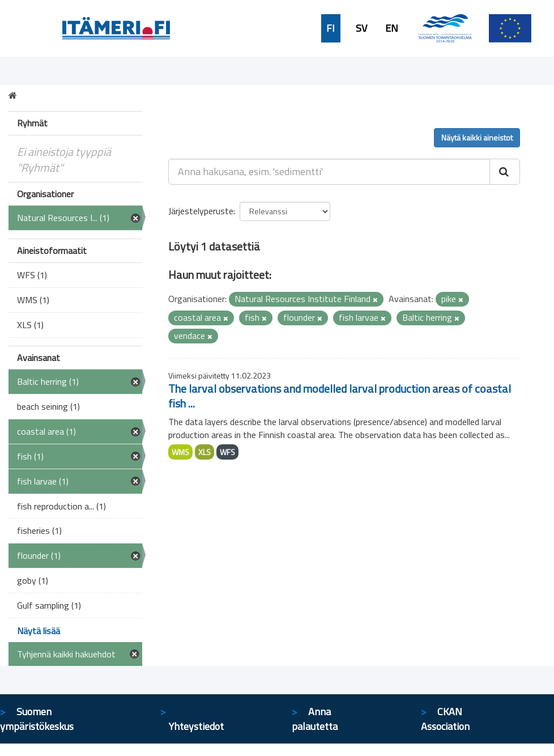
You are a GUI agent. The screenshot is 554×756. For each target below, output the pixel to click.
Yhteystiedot (196, 726)
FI (331, 28)
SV (361, 28)
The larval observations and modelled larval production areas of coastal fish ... (340, 396)
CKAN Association (445, 719)
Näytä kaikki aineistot (477, 137)
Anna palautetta (315, 719)
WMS (180, 452)
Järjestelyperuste (201, 211)
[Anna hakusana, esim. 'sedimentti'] (329, 172)
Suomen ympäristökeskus (37, 719)
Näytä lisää (39, 631)
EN (392, 28)
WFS (227, 452)
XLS (204, 452)
